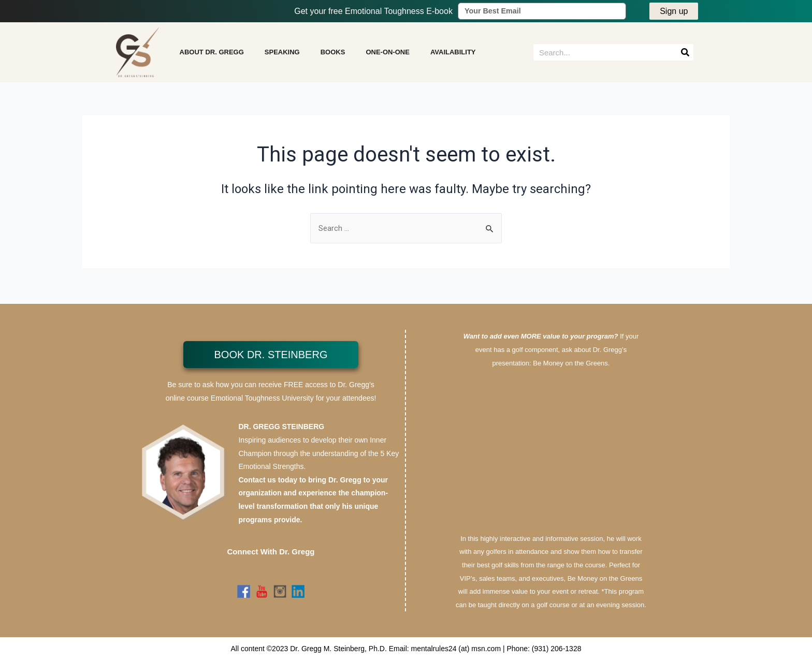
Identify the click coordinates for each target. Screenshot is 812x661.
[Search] (685, 54)
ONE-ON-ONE (388, 54)
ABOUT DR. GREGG (212, 54)
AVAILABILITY (453, 54)
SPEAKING (282, 54)
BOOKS (333, 54)
